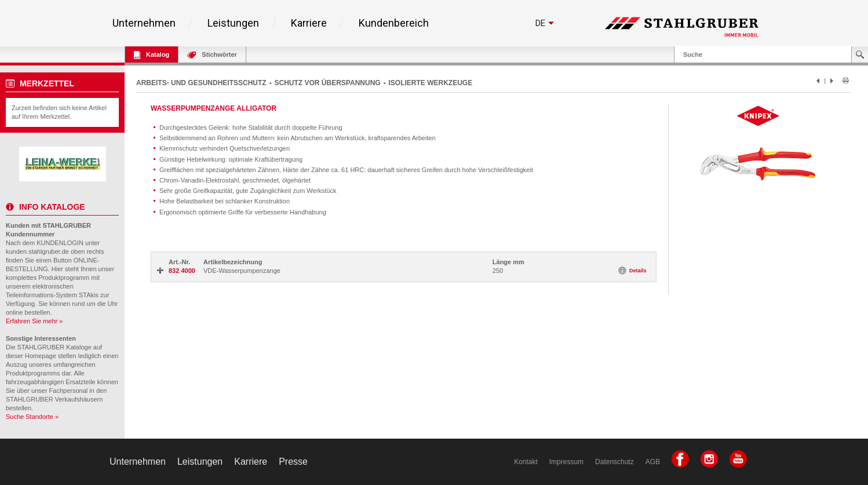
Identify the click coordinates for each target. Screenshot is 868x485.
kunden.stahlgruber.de (37, 251)
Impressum (566, 462)
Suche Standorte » (32, 417)
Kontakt (526, 462)
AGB (653, 462)
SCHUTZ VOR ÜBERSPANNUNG (328, 83)
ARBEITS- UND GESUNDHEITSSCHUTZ (201, 83)
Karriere (309, 23)
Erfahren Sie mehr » (34, 321)
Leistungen (233, 23)
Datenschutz (614, 462)
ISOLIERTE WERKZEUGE (431, 83)
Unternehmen (144, 23)
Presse (293, 462)
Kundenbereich (394, 23)
